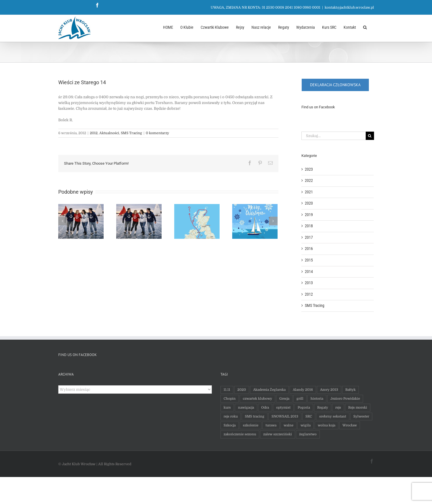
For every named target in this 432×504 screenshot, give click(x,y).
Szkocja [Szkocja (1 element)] (228, 425)
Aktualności (108, 133)
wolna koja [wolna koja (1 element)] (325, 425)
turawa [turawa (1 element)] (270, 425)
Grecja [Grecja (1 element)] (283, 399)
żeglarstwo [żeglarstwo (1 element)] (306, 434)
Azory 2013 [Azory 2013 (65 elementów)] (328, 390)
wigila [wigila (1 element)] (304, 425)
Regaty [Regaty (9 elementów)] (321, 407)
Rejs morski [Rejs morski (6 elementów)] (356, 407)
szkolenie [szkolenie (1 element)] (249, 425)
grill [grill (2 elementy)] (299, 399)
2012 (92, 133)
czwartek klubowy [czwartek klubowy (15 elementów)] (256, 399)
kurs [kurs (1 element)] (226, 407)
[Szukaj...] (332, 136)
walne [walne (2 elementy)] (287, 425)
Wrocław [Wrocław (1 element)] (348, 425)
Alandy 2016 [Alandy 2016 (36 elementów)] (301, 390)
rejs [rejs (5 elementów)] (337, 407)
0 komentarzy (156, 133)
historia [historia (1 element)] (315, 399)
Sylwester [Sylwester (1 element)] (360, 416)
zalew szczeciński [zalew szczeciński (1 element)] (276, 434)
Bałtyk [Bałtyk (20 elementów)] (349, 390)
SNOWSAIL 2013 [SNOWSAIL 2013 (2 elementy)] (283, 416)
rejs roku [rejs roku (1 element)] (229, 416)
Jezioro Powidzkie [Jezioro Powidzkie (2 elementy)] (344, 399)
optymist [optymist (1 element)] (282, 407)
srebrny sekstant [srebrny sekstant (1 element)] (331, 416)
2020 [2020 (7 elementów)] (240, 390)
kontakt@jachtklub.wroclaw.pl (348, 7)
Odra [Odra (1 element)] (264, 407)
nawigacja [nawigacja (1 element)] (245, 407)
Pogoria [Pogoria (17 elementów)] (302, 407)
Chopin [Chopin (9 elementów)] (228, 399)
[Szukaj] (368, 136)
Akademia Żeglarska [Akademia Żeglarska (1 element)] (268, 390)
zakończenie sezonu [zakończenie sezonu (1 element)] (238, 434)
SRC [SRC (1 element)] (307, 416)
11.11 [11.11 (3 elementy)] (225, 390)
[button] (364, 27)
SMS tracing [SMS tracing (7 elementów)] (253, 416)
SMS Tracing (130, 133)
